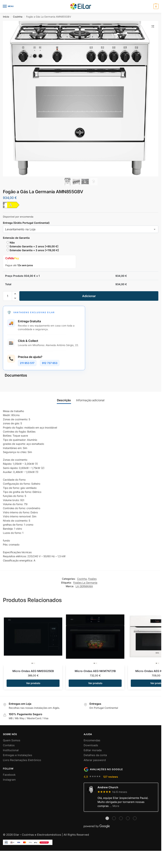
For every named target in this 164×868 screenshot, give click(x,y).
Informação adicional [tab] (90, 400)
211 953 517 (27, 363)
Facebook (9, 775)
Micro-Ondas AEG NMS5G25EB (33, 671)
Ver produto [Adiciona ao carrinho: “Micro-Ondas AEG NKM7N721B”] (95, 683)
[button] (156, 6)
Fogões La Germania (85, 583)
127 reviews (111, 777)
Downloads (91, 745)
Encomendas (92, 740)
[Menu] (8, 6)
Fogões (92, 579)
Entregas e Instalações (18, 755)
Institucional (11, 750)
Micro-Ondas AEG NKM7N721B (95, 671)
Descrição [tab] (64, 400)
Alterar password (95, 760)
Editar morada (93, 750)
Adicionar (89, 296)
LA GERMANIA (84, 586)
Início (6, 17)
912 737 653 (50, 363)
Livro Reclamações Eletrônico (22, 760)
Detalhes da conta (95, 755)
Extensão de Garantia (16, 238)
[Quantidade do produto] (7, 296)
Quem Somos (12, 740)
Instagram (9, 780)
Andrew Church (108, 787)
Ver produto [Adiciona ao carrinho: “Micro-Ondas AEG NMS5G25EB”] (33, 683)
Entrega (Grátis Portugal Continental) (26, 223)
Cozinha (18, 17)
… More (114, 806)
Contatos (9, 745)
